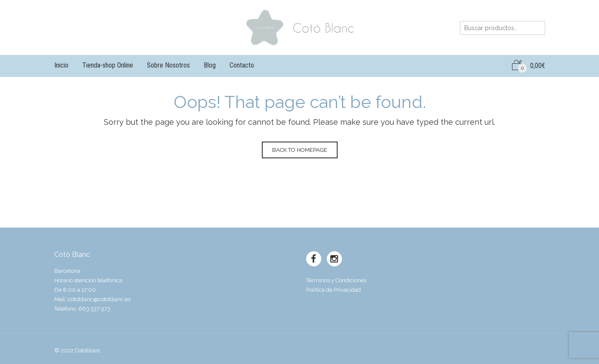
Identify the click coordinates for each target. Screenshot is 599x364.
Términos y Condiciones (336, 280)
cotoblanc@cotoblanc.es (99, 299)
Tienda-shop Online (108, 65)
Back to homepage (300, 150)
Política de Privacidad (334, 290)
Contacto (242, 65)
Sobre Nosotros (168, 65)
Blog (210, 65)
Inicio (61, 65)
